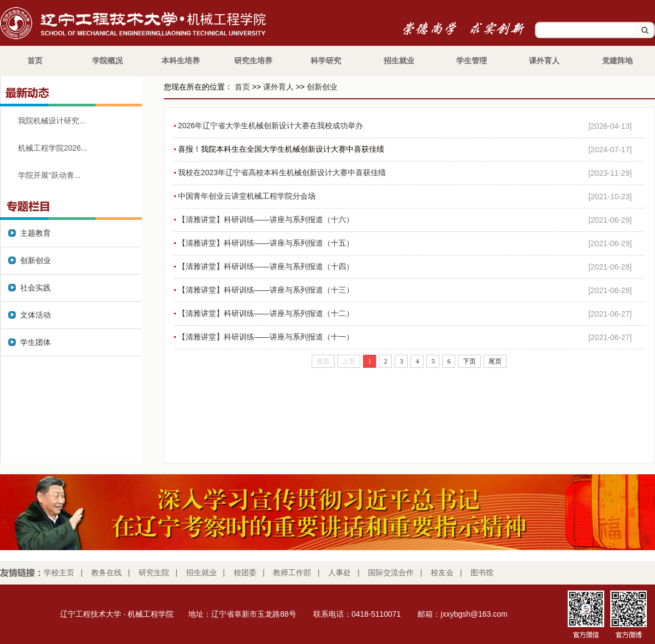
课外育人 (278, 87)
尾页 (495, 361)
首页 (242, 87)
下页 (469, 361)
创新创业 (322, 87)
